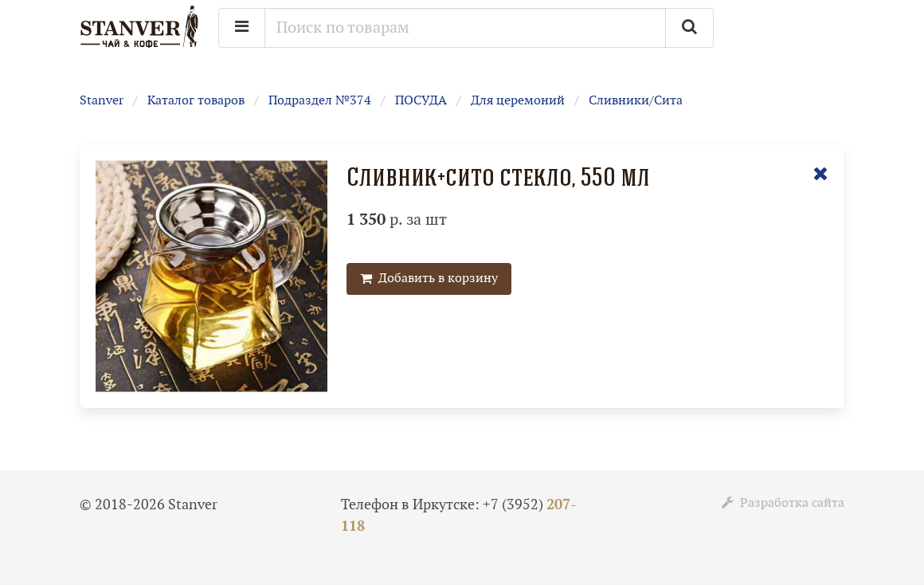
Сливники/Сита (636, 101)
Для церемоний (518, 101)
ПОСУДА (421, 101)
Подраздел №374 (320, 101)
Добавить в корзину (429, 279)
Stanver (102, 101)
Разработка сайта (783, 503)
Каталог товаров (196, 101)
